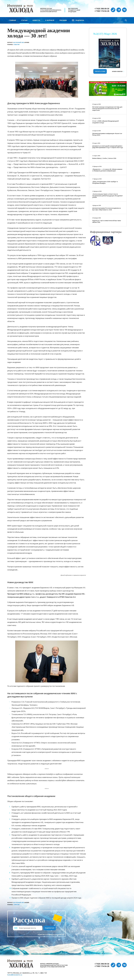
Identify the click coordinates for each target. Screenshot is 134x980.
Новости (36, 20)
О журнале (50, 20)
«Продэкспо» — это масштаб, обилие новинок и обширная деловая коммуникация (107, 170)
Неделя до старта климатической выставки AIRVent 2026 (107, 221)
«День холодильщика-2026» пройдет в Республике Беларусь (105, 182)
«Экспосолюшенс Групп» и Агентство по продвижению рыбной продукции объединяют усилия (108, 196)
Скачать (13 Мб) (100, 71)
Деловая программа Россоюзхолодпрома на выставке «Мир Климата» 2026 (107, 209)
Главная (12, 20)
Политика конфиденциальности (51, 935)
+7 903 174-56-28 (102, 11)
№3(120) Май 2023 (19, 42)
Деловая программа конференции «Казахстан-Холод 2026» (107, 134)
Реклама (63, 20)
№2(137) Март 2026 (105, 34)
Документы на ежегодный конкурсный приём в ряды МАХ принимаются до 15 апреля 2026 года (108, 147)
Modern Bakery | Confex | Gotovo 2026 (104, 158)
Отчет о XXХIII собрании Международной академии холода (105, 122)
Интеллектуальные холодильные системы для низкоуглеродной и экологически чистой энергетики (107, 109)
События (16, 44)
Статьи (24, 20)
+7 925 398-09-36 (102, 9)
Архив (117, 71)
